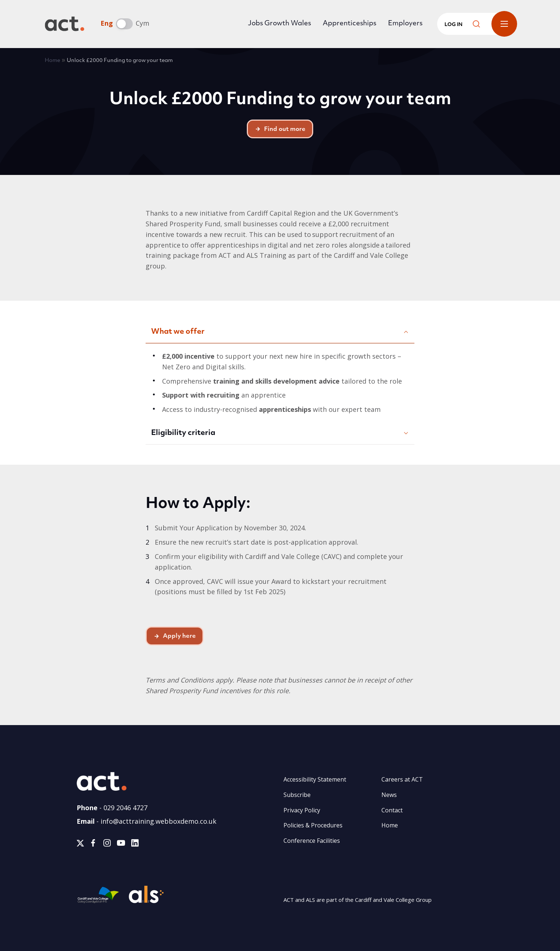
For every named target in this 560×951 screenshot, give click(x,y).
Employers (405, 24)
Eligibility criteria (183, 433)
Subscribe (297, 795)
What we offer (178, 332)
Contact (392, 810)
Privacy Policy (302, 810)
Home (52, 61)
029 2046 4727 (125, 808)
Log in (453, 25)
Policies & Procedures (313, 825)
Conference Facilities (312, 841)
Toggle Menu (504, 24)
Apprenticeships (349, 24)
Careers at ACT (402, 779)
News (389, 795)
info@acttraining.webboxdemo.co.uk (158, 821)
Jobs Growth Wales (279, 24)
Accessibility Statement (315, 779)
